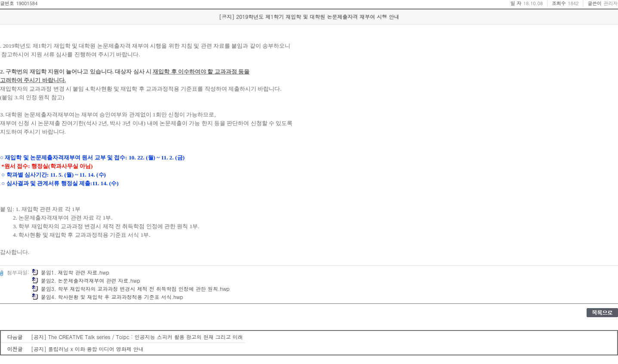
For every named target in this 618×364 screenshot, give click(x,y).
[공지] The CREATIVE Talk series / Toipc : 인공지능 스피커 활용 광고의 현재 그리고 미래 (137, 337)
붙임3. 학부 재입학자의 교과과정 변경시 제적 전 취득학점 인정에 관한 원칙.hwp (131, 289)
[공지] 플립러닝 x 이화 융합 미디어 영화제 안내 (87, 349)
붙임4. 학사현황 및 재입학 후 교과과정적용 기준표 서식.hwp (108, 297)
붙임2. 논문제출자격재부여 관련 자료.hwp (86, 280)
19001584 (27, 3)
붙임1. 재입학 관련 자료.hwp (71, 272)
